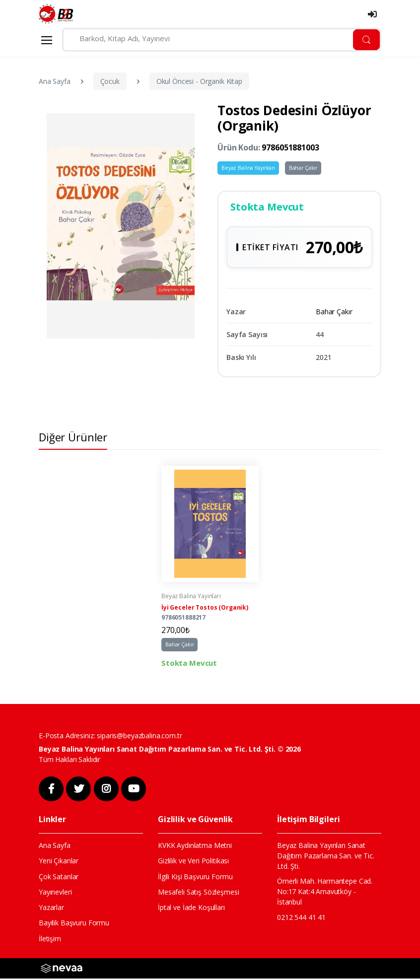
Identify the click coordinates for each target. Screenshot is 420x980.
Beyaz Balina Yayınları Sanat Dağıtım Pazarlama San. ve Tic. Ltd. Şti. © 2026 (170, 751)
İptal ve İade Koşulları (191, 909)
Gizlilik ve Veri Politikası (193, 863)
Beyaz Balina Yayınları (248, 168)
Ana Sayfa (55, 81)
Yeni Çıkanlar (59, 863)
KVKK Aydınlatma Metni (195, 847)
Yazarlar (51, 909)
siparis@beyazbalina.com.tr (139, 737)
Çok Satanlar (59, 878)
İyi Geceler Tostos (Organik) (205, 610)
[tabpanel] (210, 569)
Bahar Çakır (303, 168)
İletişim (50, 940)
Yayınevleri (55, 893)
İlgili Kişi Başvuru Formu (195, 878)
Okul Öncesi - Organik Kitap (199, 81)
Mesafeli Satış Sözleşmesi (198, 893)
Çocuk (110, 81)
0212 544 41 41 (301, 919)
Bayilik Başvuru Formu (74, 925)
